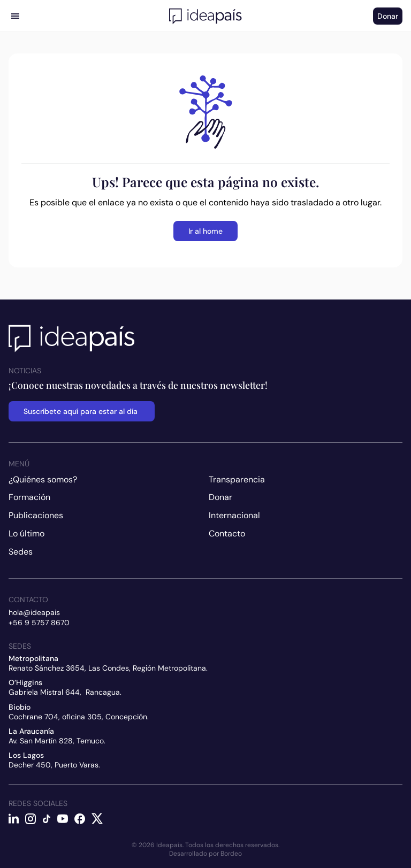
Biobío (20, 707)
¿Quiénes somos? (43, 479)
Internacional (234, 515)
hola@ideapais (34, 612)
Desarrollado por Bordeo (205, 854)
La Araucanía (31, 731)
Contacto (227, 533)
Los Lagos (26, 755)
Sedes (21, 552)
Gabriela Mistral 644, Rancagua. (65, 692)
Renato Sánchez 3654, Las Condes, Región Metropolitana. (108, 668)
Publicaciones (36, 515)
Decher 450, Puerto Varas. (54, 765)
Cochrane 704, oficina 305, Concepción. (79, 717)
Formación (29, 497)
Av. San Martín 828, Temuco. (57, 741)
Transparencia (237, 479)
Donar (220, 497)
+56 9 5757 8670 (39, 623)
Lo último (26, 533)
